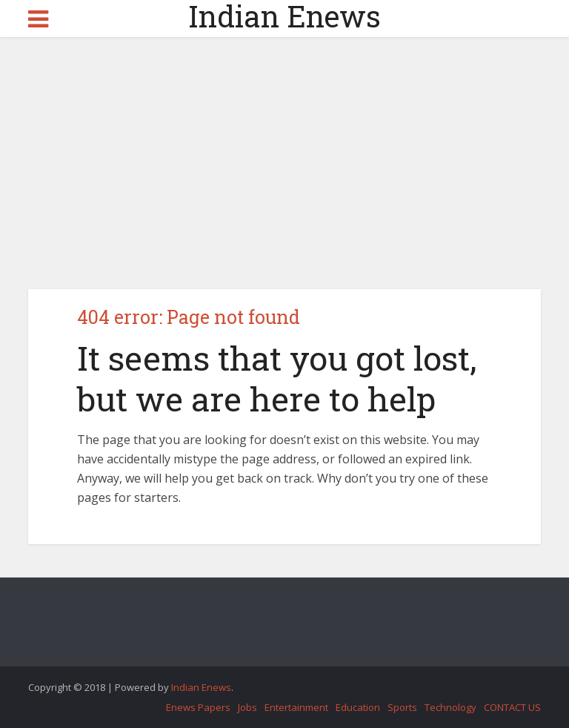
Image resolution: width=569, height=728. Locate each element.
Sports (402, 707)
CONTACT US (512, 707)
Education (358, 707)
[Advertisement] (284, 163)
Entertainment (296, 707)
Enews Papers (198, 707)
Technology (450, 707)
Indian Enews (284, 16)
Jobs (247, 707)
